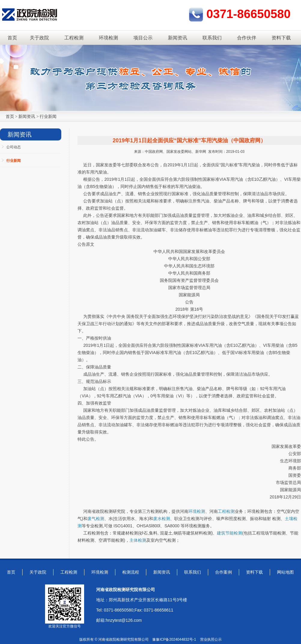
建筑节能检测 (230, 533)
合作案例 (223, 572)
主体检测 (138, 540)
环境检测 (108, 38)
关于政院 (39, 38)
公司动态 (14, 147)
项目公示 (143, 38)
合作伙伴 (247, 38)
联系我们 (212, 38)
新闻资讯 (178, 38)
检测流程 (131, 572)
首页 (12, 38)
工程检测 (74, 38)
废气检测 (96, 519)
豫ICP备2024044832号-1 (176, 639)
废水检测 (162, 519)
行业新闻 (48, 117)
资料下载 (281, 38)
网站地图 (285, 572)
